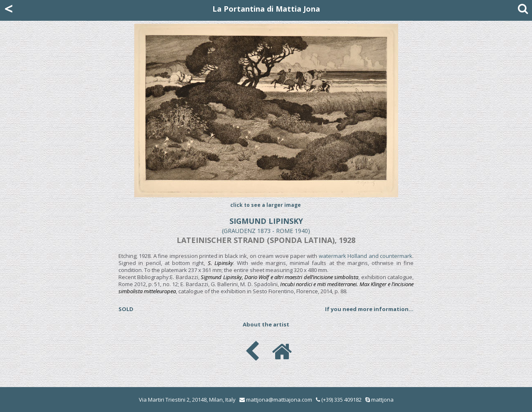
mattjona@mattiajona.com (279, 400)
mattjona (382, 400)
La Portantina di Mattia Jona (266, 9)
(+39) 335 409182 (339, 400)
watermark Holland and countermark (366, 256)
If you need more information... (369, 309)
